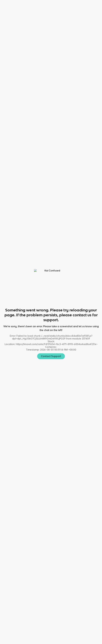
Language (18, 5)
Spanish (30, 5)
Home (6, 5)
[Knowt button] (76, 5)
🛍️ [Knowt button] (9, 18)
